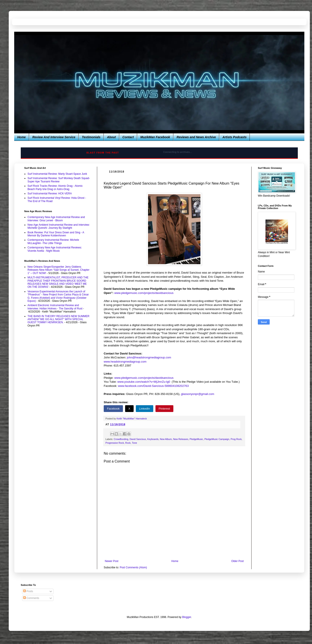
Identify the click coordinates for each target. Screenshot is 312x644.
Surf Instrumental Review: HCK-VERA (50, 194)
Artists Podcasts (234, 137)
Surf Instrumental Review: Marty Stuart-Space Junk (57, 174)
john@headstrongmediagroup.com (149, 357)
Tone (134, 443)
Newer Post (112, 561)
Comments (31, 598)
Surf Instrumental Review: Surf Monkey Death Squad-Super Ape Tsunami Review (59, 180)
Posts (28, 591)
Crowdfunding (121, 439)
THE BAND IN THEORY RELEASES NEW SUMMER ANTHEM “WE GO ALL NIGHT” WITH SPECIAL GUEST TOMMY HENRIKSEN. (58, 319)
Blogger (187, 617)
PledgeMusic (196, 439)
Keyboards (153, 439)
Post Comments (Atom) (133, 567)
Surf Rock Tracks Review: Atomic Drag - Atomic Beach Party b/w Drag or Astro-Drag (55, 187)
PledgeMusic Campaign (217, 439)
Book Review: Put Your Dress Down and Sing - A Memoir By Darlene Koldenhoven (56, 234)
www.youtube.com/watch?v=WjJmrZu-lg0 (144, 382)
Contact (128, 137)
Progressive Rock (115, 443)
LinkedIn (145, 409)
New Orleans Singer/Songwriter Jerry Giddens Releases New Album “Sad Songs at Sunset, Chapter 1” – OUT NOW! (59, 270)
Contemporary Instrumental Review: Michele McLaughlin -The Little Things (53, 241)
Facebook (113, 409)
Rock (128, 443)
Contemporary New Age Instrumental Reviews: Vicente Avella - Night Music (55, 249)
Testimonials (91, 137)
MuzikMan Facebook (155, 137)
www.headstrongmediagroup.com (125, 362)
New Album (166, 439)
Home (22, 137)
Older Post (237, 561)
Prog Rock (236, 439)
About (111, 137)
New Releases (181, 439)
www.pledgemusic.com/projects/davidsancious (144, 293)
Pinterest (164, 409)
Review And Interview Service (54, 137)
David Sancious (138, 439)
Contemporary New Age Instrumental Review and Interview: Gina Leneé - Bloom (56, 219)
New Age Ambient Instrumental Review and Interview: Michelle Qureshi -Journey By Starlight (59, 226)
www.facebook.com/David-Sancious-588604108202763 (153, 386)
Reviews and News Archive (196, 137)
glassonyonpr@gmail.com (198, 394)
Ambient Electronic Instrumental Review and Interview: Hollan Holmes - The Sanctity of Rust (55, 307)
